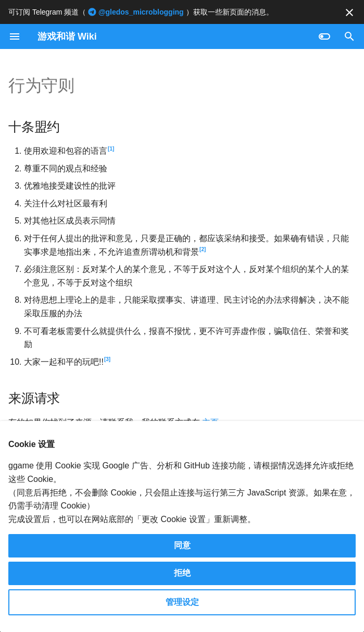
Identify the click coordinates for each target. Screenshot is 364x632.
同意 (182, 545)
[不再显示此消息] (349, 13)
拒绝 (182, 573)
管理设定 (182, 602)
